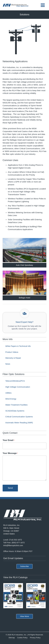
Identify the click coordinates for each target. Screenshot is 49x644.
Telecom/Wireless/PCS (15, 381)
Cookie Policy (22, 638)
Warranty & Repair (13, 358)
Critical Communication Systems (19, 417)
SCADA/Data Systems (15, 411)
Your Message (10, 453)
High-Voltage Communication (18, 387)
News (8, 364)
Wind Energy (11, 399)
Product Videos (12, 352)
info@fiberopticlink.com (13, 545)
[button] (24, 566)
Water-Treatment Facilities (16, 405)
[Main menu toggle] (43, 5)
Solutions (24, 15)
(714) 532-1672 (15, 540)
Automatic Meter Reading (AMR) (19, 423)
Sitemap (12, 638)
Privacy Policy (35, 638)
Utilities (8, 393)
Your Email (9, 440)
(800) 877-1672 (18, 543)
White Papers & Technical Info (18, 346)
